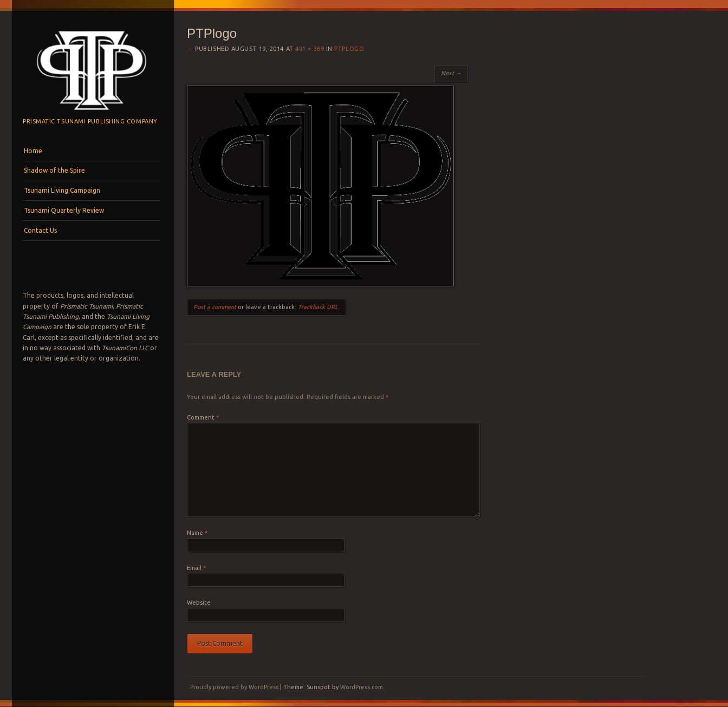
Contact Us (40, 230)
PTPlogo (349, 49)
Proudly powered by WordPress (234, 687)
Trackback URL (318, 307)
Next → (451, 73)
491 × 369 (310, 49)
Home (33, 151)
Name (197, 533)
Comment (203, 417)
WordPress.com (362, 687)
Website (199, 603)
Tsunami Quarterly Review (64, 210)
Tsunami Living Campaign (62, 190)
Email (196, 568)
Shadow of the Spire (54, 170)
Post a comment (215, 307)
